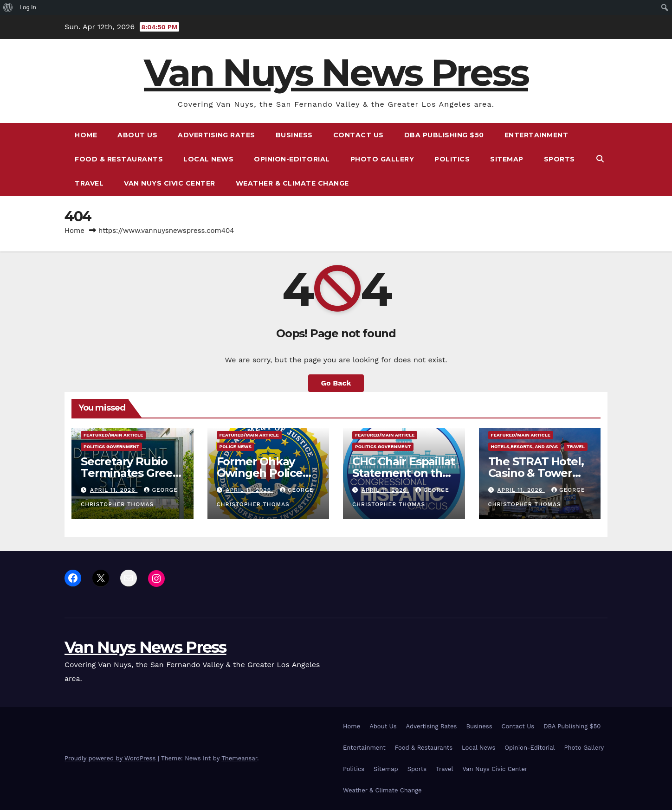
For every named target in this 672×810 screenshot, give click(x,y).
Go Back (336, 383)
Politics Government (111, 447)
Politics (452, 159)
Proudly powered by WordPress (111, 758)
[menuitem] (8, 7)
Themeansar (239, 758)
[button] (600, 159)
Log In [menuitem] (28, 7)
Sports (559, 159)
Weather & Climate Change (292, 183)
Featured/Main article (113, 435)
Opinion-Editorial (292, 159)
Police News (236, 447)
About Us (137, 135)
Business (294, 135)
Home (86, 135)
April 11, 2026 (114, 490)
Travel (89, 183)
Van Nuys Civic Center (170, 183)
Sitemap (507, 159)
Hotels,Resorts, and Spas (525, 447)
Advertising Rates (216, 135)
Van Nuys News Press (336, 73)
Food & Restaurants (119, 159)
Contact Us (359, 135)
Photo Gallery (382, 159)
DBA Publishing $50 (444, 135)
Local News (208, 159)
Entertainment (536, 135)
